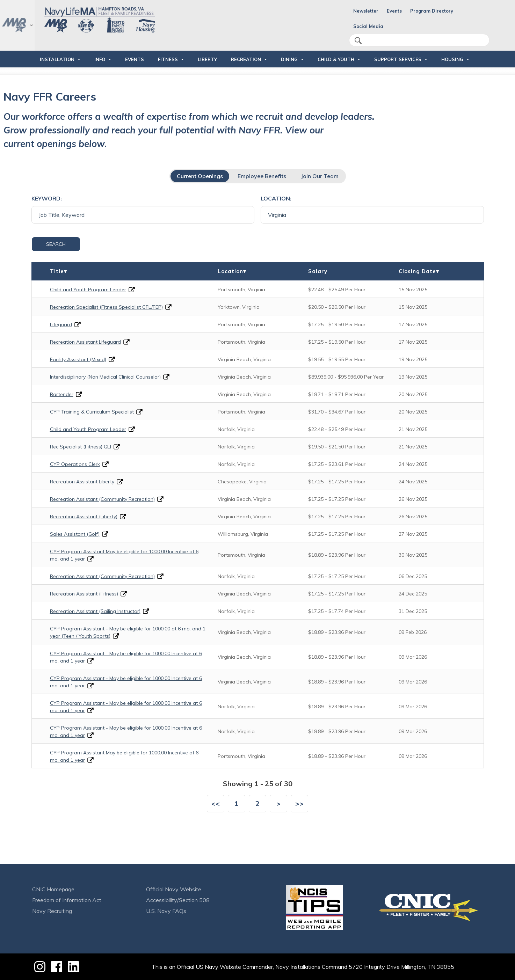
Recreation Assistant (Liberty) (84, 517)
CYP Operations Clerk (75, 464)
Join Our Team (320, 176)
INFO (100, 59)
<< (216, 803)
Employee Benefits (262, 176)
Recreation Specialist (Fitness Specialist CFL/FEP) (106, 307)
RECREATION (246, 59)
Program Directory (432, 11)
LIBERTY (207, 59)
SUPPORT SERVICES (398, 59)
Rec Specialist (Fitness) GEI (81, 447)
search (358, 41)
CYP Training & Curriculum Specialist (92, 412)
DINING (289, 59)
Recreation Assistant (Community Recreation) (102, 499)
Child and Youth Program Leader (88, 290)
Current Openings (200, 176)
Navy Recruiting (52, 911)
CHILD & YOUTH (336, 59)
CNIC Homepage (53, 889)
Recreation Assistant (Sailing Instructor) (95, 611)
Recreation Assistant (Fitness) (84, 594)
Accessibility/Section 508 (178, 900)
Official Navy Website (174, 889)
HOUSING (452, 59)
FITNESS (168, 59)
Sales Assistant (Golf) (75, 534)
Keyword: (47, 198)
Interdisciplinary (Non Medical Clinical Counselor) (105, 377)
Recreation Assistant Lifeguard (85, 342)
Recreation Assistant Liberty (82, 482)
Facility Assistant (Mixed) (78, 359)
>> (299, 803)
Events (394, 11)
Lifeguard (61, 324)
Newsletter (366, 11)
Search (56, 244)
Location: (276, 198)
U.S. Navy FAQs (166, 911)
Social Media (368, 26)
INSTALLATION (57, 59)
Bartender (62, 394)
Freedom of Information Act (67, 900)
